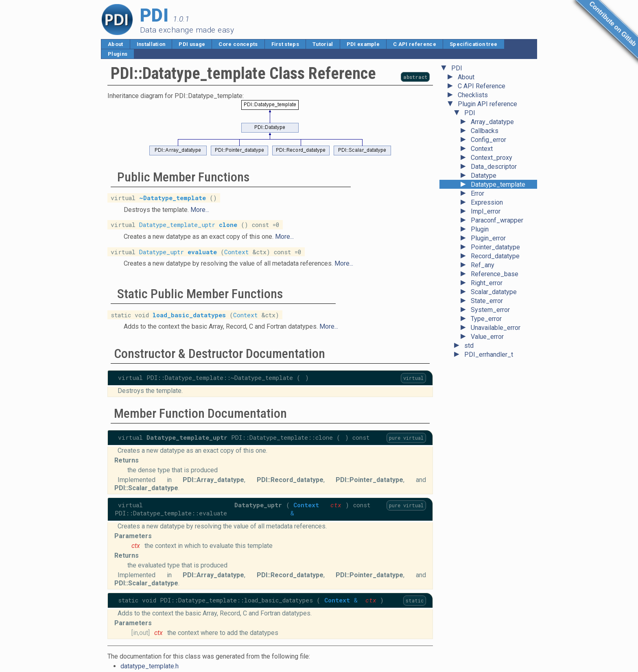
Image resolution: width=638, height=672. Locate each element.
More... (200, 210)
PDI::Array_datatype (213, 480)
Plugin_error (488, 238)
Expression (487, 202)
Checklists (473, 95)
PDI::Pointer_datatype (369, 480)
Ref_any (483, 265)
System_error (490, 310)
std (469, 346)
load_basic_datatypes (189, 315)
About (116, 44)
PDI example (363, 44)
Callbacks (485, 131)
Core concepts (238, 44)
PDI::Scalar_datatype (146, 488)
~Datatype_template (173, 198)
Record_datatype (495, 256)
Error (477, 193)
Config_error (488, 140)
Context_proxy (492, 158)
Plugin (480, 229)
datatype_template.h (150, 666)
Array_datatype (492, 122)
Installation (151, 44)
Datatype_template (498, 184)
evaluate (202, 252)
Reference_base (495, 274)
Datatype (484, 176)
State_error (487, 301)
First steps (285, 44)
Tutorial (323, 44)
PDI (457, 68)
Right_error (487, 283)
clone (228, 225)
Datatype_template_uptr (177, 225)
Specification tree (474, 44)
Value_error (487, 337)
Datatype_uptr (162, 252)
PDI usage (192, 44)
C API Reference (482, 86)
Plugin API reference (487, 104)
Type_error (486, 319)
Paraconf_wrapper (497, 220)
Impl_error (486, 211)
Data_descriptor (494, 167)
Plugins (118, 54)
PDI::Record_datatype (290, 480)
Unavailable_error (496, 328)
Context (482, 149)
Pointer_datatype (495, 247)
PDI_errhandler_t (489, 355)
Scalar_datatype (494, 292)
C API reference (415, 44)
